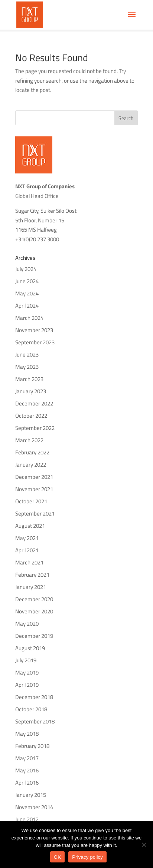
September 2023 (35, 342)
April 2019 (27, 685)
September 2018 (35, 721)
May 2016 (27, 770)
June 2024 (27, 281)
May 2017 (27, 758)
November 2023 (34, 330)
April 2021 (27, 550)
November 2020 (34, 611)
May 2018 (27, 734)
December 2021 (34, 477)
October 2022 (31, 416)
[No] (144, 845)
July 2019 (26, 660)
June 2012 (27, 819)
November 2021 (34, 489)
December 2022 (34, 403)
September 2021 (35, 513)
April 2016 (27, 783)
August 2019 (30, 648)
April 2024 (27, 306)
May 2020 (27, 624)
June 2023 (27, 355)
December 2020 (34, 599)
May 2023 (27, 367)
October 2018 (31, 709)
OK (57, 857)
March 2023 (29, 379)
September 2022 (35, 428)
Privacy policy (87, 857)
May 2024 (27, 293)
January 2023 (31, 391)
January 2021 (31, 587)
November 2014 (34, 807)
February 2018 (32, 746)
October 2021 (31, 501)
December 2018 (34, 697)
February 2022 (32, 452)
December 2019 (34, 636)
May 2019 (27, 672)
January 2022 (31, 465)
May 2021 (27, 538)
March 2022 (29, 440)
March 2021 (29, 562)
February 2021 (32, 575)
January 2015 (31, 795)
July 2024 (26, 269)
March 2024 (29, 318)
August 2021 (30, 526)
